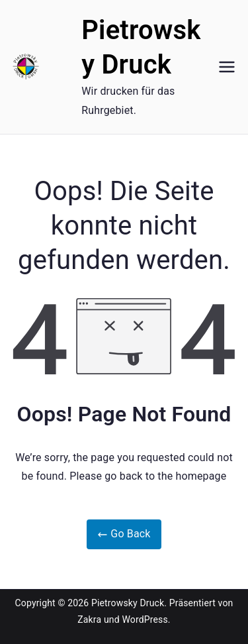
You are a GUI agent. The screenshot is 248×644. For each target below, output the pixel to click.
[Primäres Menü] (227, 67)
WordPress (145, 619)
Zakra (89, 619)
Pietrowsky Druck (128, 603)
